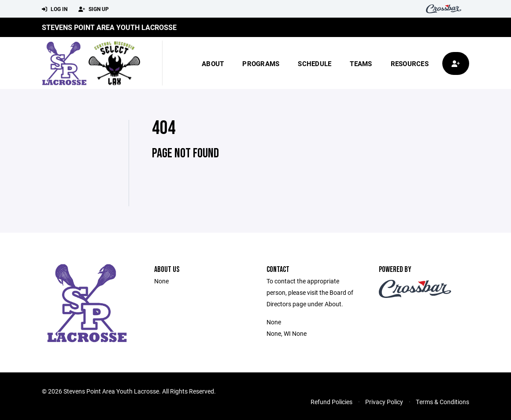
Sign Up (94, 9)
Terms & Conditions (442, 402)
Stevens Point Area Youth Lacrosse (109, 27)
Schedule (315, 63)
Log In (55, 9)
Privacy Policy (384, 402)
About (213, 63)
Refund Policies (331, 402)
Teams (361, 63)
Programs (261, 63)
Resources (410, 63)
